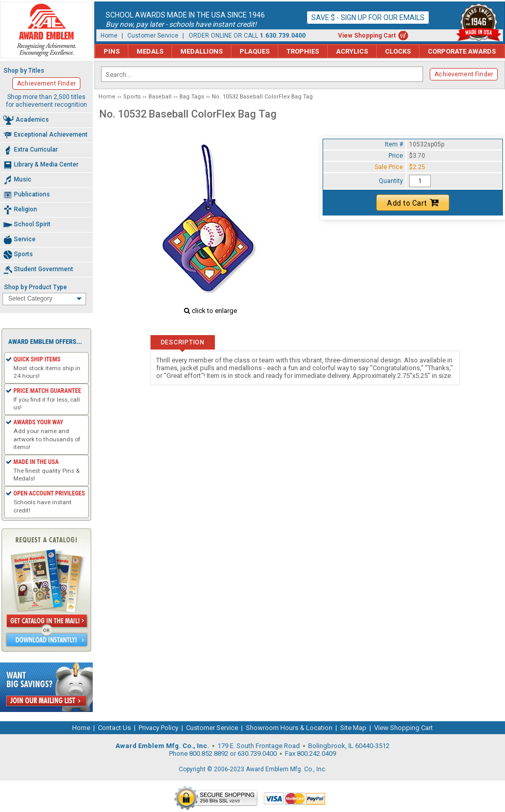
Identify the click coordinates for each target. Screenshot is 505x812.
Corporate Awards (462, 51)
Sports (132, 97)
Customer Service (153, 36)
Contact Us (114, 728)
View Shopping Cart (367, 36)
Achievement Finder (464, 74)
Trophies (303, 51)
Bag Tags (192, 97)
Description (183, 342)
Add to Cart (413, 203)
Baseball (160, 97)
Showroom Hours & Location (289, 728)
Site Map (353, 728)
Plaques (255, 51)
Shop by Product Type (36, 287)
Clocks (398, 51)
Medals (150, 51)
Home (109, 36)
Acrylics (352, 51)
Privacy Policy (158, 728)
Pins (112, 51)
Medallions (201, 51)
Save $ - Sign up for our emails (368, 18)
